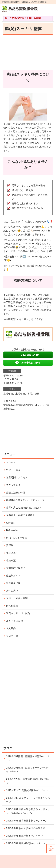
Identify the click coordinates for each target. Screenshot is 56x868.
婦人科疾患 (12, 606)
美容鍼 (10, 545)
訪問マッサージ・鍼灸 (18, 613)
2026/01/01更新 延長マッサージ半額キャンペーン (28, 770)
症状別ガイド (13, 576)
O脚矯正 (11, 523)
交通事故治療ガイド (17, 568)
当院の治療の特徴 (16, 493)
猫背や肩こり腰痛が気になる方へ (24, 508)
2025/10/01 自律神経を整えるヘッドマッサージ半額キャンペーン (28, 811)
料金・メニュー (14, 470)
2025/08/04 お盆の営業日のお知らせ (26, 828)
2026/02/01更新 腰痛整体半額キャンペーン (28, 758)
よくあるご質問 (16, 621)
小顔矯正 (11, 561)
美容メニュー (13, 553)
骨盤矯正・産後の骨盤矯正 (20, 515)
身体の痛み (12, 591)
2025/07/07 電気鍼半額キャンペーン (26, 843)
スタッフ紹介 (13, 485)
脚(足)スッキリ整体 (17, 538)
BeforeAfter (12, 530)
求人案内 (11, 628)
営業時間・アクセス (17, 477)
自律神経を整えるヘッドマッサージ (25, 500)
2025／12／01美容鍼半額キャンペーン (27, 790)
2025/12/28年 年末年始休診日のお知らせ (28, 781)
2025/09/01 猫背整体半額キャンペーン (27, 821)
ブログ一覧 (12, 636)
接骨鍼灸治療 (13, 583)
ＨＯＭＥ (11, 462)
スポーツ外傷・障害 (17, 598)
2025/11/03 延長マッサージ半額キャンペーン (28, 800)
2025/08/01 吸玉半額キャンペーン (24, 836)
